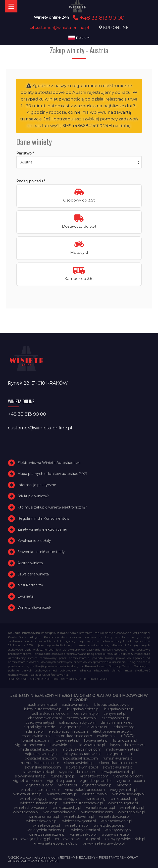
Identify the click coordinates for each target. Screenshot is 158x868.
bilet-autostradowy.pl (112, 705)
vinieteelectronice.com (85, 790)
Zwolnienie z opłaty (34, 541)
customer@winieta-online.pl (59, 27)
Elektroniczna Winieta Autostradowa (49, 463)
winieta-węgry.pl (67, 799)
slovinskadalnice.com (43, 767)
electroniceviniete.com (113, 731)
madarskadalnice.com (38, 749)
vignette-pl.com (61, 781)
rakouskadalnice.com (80, 758)
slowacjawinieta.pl (118, 767)
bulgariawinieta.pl (119, 709)
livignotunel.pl (125, 740)
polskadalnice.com (41, 758)
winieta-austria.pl (28, 794)
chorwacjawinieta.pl (45, 718)
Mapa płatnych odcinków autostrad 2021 (52, 474)
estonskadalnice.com (74, 736)
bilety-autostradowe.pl (43, 709)
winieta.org (96, 799)
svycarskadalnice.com (78, 772)
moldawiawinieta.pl (123, 749)
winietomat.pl (77, 825)
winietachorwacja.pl (31, 808)
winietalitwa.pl (132, 808)
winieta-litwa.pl (95, 794)
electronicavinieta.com (68, 731)
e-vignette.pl (71, 727)
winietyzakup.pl (83, 834)
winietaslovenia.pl (79, 817)
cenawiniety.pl (86, 714)
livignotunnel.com (29, 745)
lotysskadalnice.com (127, 745)
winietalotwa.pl (26, 812)
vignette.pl (68, 785)
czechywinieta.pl (116, 718)
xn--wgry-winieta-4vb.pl (125, 839)
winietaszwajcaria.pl (79, 821)
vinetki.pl (125, 785)
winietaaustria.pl (124, 799)
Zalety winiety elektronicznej (42, 530)
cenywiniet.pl (115, 714)
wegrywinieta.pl (124, 790)
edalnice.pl (34, 731)
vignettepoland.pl (97, 785)
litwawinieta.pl (96, 740)
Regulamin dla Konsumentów (43, 518)
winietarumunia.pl (44, 817)
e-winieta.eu (98, 727)
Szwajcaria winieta (33, 574)
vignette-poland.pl (96, 781)
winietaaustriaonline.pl (39, 803)
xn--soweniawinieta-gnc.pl (77, 839)
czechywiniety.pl (40, 722)
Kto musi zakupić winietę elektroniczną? (52, 507)
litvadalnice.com (35, 740)
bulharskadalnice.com (51, 714)
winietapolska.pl (132, 812)
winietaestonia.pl (101, 808)
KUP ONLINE (116, 27)
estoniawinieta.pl (36, 736)
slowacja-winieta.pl (82, 767)
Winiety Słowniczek (34, 608)
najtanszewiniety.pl (41, 754)
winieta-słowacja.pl (129, 794)
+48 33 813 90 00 (98, 18)
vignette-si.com (40, 785)
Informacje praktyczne (37, 485)
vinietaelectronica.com (41, 790)
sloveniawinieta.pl (79, 763)
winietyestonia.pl (85, 830)
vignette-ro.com (131, 781)
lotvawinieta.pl (62, 745)
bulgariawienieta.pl (83, 709)
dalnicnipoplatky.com (77, 722)
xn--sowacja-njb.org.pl (31, 839)
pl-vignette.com (119, 754)
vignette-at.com (94, 776)
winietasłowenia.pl (116, 821)
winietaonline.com (97, 812)
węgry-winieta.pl (116, 834)
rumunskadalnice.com (40, 763)
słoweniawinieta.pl (31, 776)
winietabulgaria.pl (123, 803)
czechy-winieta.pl (82, 718)
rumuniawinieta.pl (118, 758)
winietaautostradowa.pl (83, 803)
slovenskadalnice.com (118, 763)
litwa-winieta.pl (66, 740)
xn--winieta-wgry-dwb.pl (104, 843)
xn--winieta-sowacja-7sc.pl (56, 843)
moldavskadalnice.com (81, 749)
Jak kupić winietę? (33, 496)
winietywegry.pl (118, 830)
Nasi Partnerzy (30, 585)
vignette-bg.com (128, 776)
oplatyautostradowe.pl (81, 754)
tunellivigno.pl (63, 776)
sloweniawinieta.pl (38, 772)
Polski (79, 38)
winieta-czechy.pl (62, 794)
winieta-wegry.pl (34, 799)
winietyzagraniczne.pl (47, 834)
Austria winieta (30, 563)
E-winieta (26, 596)
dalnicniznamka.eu (117, 722)
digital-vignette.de (39, 727)
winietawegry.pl (46, 825)
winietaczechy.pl (67, 808)
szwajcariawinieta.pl (118, 772)
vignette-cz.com (28, 781)
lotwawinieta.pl (92, 745)
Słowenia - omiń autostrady (41, 552)
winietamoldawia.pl (60, 812)
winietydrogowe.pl (109, 825)
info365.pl (128, 736)
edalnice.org (124, 727)
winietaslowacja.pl (114, 817)
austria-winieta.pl (42, 705)
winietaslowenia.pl (42, 821)
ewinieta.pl (106, 736)
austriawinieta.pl (76, 705)
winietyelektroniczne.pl (46, 830)
